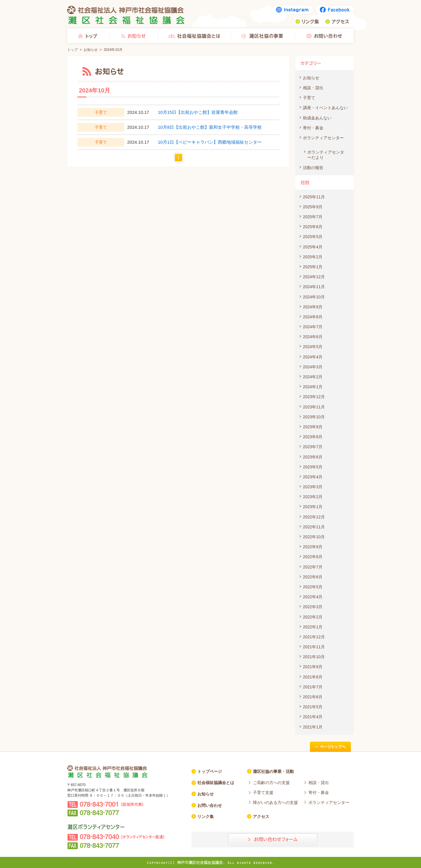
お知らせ (134, 36)
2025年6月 (313, 227)
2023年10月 (314, 417)
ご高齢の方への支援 (271, 783)
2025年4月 (313, 247)
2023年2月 (313, 497)
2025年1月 (313, 267)
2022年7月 (313, 567)
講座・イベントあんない (325, 108)
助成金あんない (317, 118)
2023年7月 (313, 447)
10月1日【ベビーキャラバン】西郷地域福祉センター (210, 142)
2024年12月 (314, 277)
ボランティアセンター (323, 138)
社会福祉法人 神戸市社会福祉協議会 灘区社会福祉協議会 (126, 15)
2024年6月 (313, 337)
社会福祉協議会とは (194, 36)
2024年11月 (314, 287)
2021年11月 (314, 647)
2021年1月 (313, 727)
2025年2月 (313, 257)
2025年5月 (313, 237)
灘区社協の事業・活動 (273, 771)
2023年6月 (313, 457)
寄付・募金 (313, 128)
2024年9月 (313, 307)
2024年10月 (314, 297)
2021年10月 (314, 657)
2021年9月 (313, 667)
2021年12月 (314, 637)
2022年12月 (314, 517)
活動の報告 (313, 168)
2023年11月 (314, 407)
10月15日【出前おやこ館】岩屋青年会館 (198, 112)
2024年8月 (313, 317)
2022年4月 (313, 597)
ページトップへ (330, 747)
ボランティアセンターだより (326, 155)
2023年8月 (313, 437)
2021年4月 (313, 717)
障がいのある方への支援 (275, 802)
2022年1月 (313, 627)
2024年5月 (313, 347)
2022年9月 (313, 547)
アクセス (337, 22)
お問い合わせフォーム (273, 840)
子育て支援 (263, 793)
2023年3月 (313, 487)
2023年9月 (313, 427)
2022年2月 (313, 617)
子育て (309, 98)
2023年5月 (313, 467)
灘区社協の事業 (263, 36)
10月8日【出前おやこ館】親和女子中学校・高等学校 (210, 127)
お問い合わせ (324, 36)
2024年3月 (313, 367)
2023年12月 (314, 397)
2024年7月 (313, 327)
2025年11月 (314, 197)
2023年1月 (313, 507)
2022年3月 (313, 607)
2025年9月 (313, 207)
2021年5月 (313, 707)
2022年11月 (314, 527)
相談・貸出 (313, 88)
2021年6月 (313, 697)
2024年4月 (313, 357)
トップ (88, 36)
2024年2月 (313, 377)
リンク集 (307, 22)
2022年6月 (313, 577)
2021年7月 (313, 687)
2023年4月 (313, 477)
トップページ (210, 771)
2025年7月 (313, 217)
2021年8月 (313, 677)
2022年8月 (313, 557)
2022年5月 (313, 587)
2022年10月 (314, 537)
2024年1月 (313, 387)
